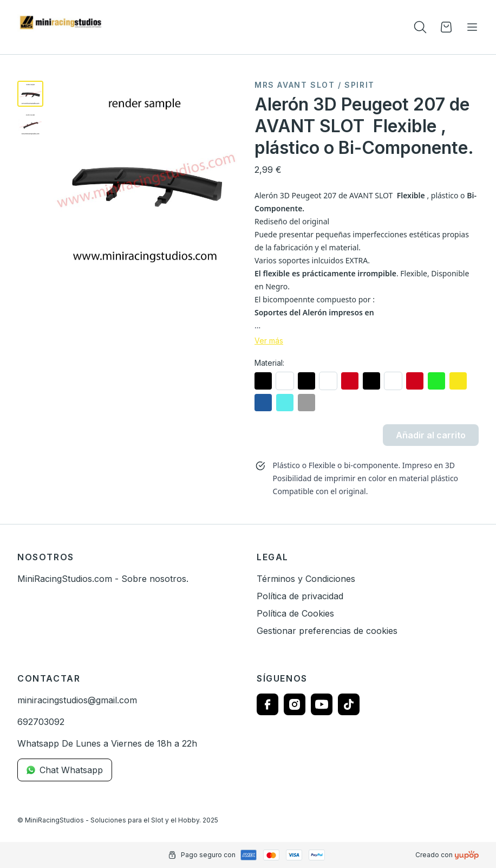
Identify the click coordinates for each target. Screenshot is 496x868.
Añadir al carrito (431, 435)
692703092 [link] (41, 722)
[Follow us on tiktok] (349, 704)
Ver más (269, 341)
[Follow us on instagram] (295, 704)
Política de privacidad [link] (300, 596)
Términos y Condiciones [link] (306, 579)
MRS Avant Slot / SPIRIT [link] (315, 85)
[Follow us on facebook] (267, 704)
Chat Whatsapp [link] (65, 770)
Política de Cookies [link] (295, 613)
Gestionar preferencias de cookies (327, 631)
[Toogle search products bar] (420, 27)
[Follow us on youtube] (322, 704)
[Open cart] (446, 27)
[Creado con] (467, 855)
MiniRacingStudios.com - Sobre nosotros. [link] (103, 579)
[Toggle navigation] (472, 27)
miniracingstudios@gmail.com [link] (77, 700)
